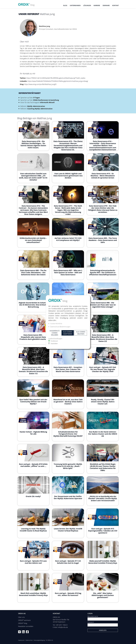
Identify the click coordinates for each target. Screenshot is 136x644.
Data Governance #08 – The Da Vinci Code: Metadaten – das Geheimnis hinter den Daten (33, 272)
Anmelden (103, 630)
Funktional (54, 341)
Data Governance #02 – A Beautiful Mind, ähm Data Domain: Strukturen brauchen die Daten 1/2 (33, 370)
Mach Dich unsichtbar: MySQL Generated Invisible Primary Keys (33, 594)
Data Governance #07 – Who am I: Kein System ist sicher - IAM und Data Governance (68, 272)
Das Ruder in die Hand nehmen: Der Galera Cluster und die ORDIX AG (103, 434)
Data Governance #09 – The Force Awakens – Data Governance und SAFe (103, 240)
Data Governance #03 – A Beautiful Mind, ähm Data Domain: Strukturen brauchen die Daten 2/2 (103, 338)
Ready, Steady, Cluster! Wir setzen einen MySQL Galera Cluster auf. (103, 402)
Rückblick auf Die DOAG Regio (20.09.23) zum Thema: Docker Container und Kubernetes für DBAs (103, 467)
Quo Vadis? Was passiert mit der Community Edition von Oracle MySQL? (33, 402)
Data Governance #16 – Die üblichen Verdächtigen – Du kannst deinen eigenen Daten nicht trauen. (33, 144)
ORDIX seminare (24, 620)
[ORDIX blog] (26, 4)
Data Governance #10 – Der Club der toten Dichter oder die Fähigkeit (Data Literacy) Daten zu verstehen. (103, 209)
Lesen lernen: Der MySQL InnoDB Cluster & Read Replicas (68, 530)
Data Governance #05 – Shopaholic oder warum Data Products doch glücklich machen (33, 337)
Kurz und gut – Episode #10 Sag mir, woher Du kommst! (68, 594)
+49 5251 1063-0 (61, 625)
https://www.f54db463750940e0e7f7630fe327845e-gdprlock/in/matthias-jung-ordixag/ (58, 81)
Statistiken (54, 344)
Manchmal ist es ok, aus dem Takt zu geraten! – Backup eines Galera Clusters (68, 402)
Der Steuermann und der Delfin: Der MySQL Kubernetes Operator (68, 497)
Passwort (91, 622)
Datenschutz (29, 640)
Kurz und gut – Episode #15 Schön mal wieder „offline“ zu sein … (33, 465)
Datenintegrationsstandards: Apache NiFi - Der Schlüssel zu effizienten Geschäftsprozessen (103, 272)
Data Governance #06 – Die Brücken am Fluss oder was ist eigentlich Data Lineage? (103, 305)
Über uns (21, 617)
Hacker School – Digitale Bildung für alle (33, 433)
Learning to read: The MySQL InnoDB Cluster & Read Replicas (33, 530)
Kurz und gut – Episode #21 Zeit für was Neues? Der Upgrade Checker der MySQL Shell (103, 369)
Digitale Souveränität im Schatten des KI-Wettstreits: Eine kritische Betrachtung (33, 305)
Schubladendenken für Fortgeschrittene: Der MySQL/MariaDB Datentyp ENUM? (68, 434)
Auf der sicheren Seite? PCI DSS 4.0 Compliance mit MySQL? (68, 239)
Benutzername (93, 616)
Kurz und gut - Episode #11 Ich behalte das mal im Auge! (68, 562)
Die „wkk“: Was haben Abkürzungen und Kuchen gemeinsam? (103, 595)
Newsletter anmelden (26, 626)
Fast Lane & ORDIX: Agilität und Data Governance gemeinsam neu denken (68, 176)
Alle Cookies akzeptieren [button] (68, 333)
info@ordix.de (63, 627)
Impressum (21, 640)
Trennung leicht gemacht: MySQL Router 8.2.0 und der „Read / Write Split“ (68, 466)
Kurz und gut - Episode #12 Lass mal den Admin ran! (33, 562)
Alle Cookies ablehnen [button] (81, 333)
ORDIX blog (23, 623)
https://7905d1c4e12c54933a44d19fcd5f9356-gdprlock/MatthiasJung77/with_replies (56, 78)
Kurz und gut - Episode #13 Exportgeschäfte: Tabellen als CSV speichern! (103, 531)
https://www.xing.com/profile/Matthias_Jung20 (40, 84)
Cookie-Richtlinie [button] (56, 324)
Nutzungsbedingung (39, 640)
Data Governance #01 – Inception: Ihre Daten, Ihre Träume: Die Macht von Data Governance (68, 369)
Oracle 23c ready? (33, 496)
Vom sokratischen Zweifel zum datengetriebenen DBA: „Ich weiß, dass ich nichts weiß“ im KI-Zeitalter (33, 177)
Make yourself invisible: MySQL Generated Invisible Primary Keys (103, 562)
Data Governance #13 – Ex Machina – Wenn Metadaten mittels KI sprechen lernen (103, 176)
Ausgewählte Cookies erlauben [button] (55, 333)
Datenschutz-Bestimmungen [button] (60, 327)
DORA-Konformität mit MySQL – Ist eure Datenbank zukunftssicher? (33, 240)
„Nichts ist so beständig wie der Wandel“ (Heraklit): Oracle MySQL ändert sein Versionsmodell (103, 498)
